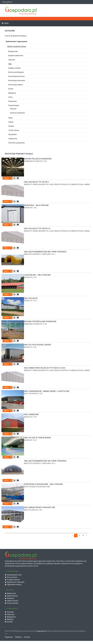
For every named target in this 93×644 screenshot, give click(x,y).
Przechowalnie (14, 105)
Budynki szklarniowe (16, 56)
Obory (11, 97)
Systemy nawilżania (17, 113)
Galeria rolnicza (12, 604)
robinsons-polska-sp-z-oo (35, 161)
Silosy (10, 118)
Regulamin (9, 640)
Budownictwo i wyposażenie (16, 41)
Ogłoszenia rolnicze (13, 588)
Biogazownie (13, 51)
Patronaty (10, 618)
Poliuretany (13, 101)
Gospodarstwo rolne (13, 578)
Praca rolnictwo (12, 606)
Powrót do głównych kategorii (16, 36)
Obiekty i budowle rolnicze (17, 46)
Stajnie (11, 122)
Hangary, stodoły (14, 68)
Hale (10, 64)
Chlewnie (12, 60)
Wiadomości (10, 597)
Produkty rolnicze (12, 583)
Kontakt (9, 625)
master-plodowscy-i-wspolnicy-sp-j (40, 255)
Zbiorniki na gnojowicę (16, 143)
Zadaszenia (13, 139)
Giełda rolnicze (11, 599)
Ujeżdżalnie (13, 134)
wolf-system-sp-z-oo (33, 396)
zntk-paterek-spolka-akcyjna (37, 489)
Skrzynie (13, 109)
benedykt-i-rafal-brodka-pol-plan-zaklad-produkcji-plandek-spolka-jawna (57, 185)
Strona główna (7, 2)
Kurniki (11, 89)
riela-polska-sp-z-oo (33, 513)
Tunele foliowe (14, 130)
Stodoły (11, 126)
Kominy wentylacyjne (16, 72)
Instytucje (9, 601)
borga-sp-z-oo (30, 208)
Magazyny (12, 93)
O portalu (9, 615)
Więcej (8, 178)
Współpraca (10, 620)
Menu (6, 23)
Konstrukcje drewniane (17, 80)
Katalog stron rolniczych (15, 585)
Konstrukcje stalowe (16, 85)
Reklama (9, 622)
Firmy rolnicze (11, 580)
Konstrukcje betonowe (17, 76)
